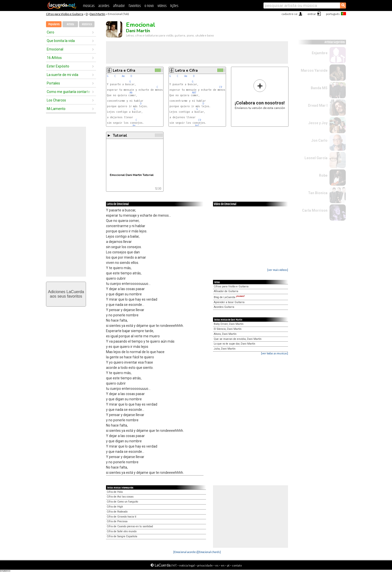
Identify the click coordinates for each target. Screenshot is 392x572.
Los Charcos (56, 100)
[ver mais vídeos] (278, 270)
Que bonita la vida (61, 41)
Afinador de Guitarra (226, 291)
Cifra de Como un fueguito (122, 502)
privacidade (205, 565)
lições (174, 6)
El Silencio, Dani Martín (228, 329)
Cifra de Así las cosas (120, 497)
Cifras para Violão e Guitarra (65, 14)
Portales (53, 83)
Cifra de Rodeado (117, 512)
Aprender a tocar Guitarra (229, 302)
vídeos (162, 6)
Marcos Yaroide (314, 70)
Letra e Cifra (124, 70)
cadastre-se (289, 14)
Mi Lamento (56, 109)
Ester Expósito (58, 66)
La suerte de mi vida (62, 75)
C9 (220, 87)
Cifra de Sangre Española (122, 536)
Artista (70, 24)
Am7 (194, 93)
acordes (104, 6)
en (223, 565)
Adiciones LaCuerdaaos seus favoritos (66, 294)
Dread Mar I (318, 105)
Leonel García (316, 158)
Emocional (55, 49)
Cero (50, 32)
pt (228, 565)
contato (237, 565)
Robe (323, 175)
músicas (89, 6)
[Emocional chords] (209, 552)
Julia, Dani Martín (225, 349)
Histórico (87, 24)
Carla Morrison (315, 210)
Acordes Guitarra (224, 307)
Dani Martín (97, 14)
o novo (149, 6)
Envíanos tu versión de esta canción (260, 94)
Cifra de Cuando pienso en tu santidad (130, 526)
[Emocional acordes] (185, 552)
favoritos (135, 6)
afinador (119, 6)
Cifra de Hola (115, 492)
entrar (312, 14)
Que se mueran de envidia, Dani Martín (238, 339)
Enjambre (320, 53)
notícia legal (187, 565)
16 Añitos (54, 58)
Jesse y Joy (318, 123)
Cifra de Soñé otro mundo (122, 531)
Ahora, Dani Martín (225, 334)
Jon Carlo (319, 140)
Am (123, 76)
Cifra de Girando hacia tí (121, 517)
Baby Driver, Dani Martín (229, 324)
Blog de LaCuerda (229, 297)
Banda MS (319, 88)
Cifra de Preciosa (117, 521)
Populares (54, 24)
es (217, 565)
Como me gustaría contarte (68, 92)
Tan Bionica (318, 193)
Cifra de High (115, 507)
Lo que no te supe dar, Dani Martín (234, 344)
